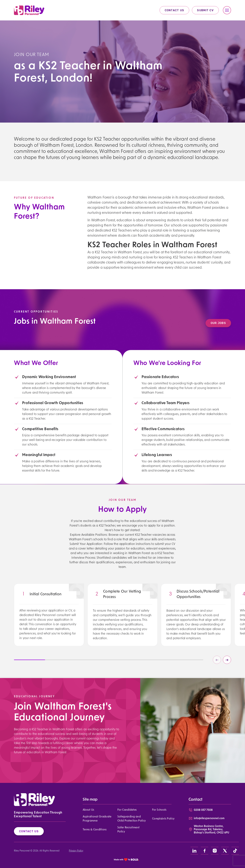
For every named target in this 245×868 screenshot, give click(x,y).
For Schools (159, 810)
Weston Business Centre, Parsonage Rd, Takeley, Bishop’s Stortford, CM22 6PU (211, 830)
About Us (88, 810)
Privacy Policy (76, 851)
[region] (49, 629)
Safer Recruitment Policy (128, 830)
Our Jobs (223, 323)
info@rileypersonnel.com (209, 818)
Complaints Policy (163, 819)
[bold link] (126, 860)
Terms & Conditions (95, 830)
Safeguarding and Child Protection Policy (132, 819)
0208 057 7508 (203, 810)
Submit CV (205, 10)
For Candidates (127, 810)
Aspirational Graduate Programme (97, 819)
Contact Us (174, 10)
